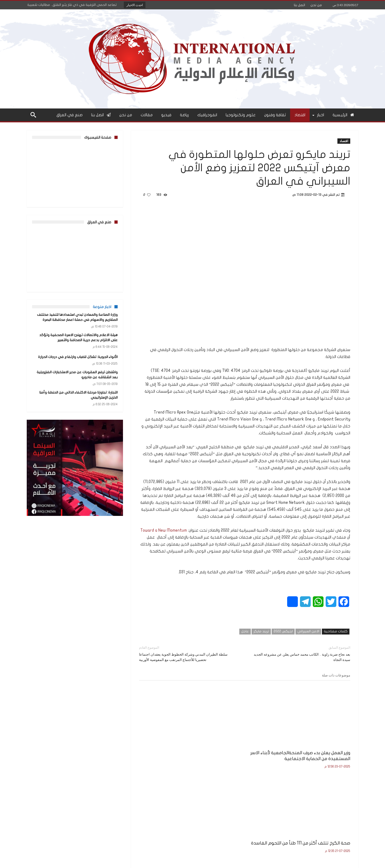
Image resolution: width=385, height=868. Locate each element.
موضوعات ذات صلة (336, 675)
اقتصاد (344, 141)
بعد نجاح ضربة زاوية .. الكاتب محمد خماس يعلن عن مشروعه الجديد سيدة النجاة (301, 653)
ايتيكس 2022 (283, 631)
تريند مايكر (261, 631)
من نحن (316, 5)
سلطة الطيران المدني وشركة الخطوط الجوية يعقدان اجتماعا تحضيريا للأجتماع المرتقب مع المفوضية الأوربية (188, 653)
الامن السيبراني (308, 631)
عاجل (245, 631)
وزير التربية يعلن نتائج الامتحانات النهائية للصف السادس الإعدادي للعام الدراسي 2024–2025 (175, 746)
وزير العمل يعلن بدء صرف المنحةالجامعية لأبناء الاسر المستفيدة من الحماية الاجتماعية (317, 746)
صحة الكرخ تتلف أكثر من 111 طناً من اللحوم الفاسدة (247, 743)
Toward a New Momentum (164, 530)
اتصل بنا (299, 5)
